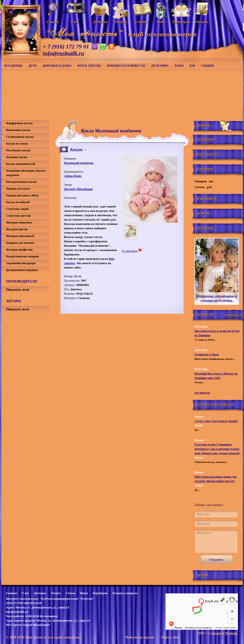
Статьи (70, 593)
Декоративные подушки (22, 270)
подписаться (233, 315)
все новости (202, 393)
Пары (179, 66)
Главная (11, 593)
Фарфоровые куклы (19, 123)
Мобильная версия (139, 637)
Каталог (77, 149)
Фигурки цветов (17, 229)
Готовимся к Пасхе (207, 354)
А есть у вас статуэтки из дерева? (216, 421)
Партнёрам (100, 593)
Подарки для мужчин (20, 243)
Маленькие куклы (18, 150)
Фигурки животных (19, 222)
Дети (33, 66)
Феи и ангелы (89, 66)
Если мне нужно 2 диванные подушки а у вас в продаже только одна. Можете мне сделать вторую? (217, 449)
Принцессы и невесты (126, 66)
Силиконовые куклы (20, 137)
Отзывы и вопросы (125, 593)
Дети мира (160, 66)
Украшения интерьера (21, 263)
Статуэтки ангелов (18, 216)
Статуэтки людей (17, 209)
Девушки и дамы (57, 66)
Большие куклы (17, 157)
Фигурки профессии (19, 250)
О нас (25, 593)
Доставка (40, 593)
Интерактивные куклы (21, 182)
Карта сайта (171, 637)
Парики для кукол (18, 189)
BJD (192, 66)
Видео (84, 593)
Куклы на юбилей (18, 202)
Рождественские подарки (22, 256)
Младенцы (13, 66)
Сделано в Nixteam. (223, 633)
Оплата (56, 593)
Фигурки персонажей (20, 236)
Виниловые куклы (18, 130)
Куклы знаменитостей (21, 164)
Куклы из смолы (17, 144)
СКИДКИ (208, 66)
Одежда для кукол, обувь (22, 195)
